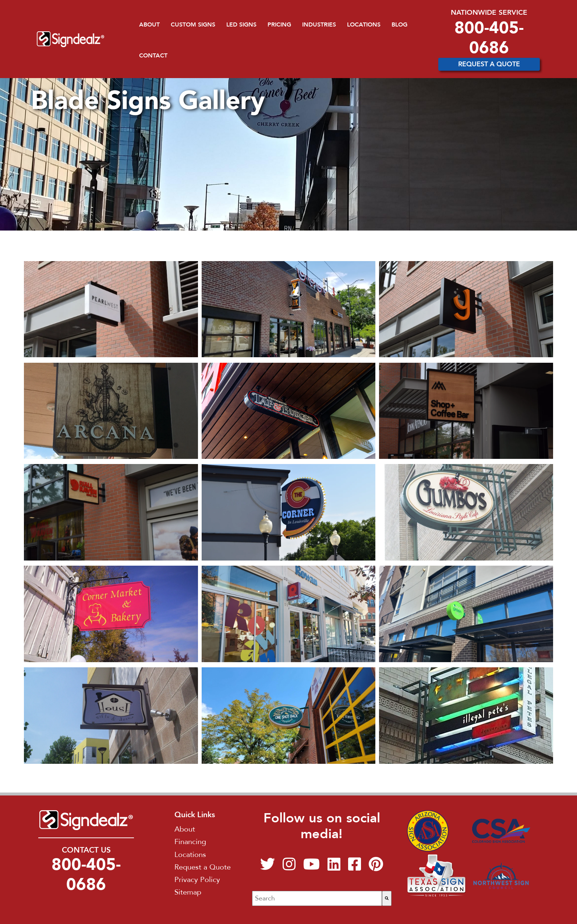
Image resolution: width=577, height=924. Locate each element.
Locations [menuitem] (364, 25)
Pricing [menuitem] (279, 25)
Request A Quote (489, 64)
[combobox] (317, 898)
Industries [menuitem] (319, 25)
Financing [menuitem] (190, 842)
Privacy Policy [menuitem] (197, 880)
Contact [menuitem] (153, 56)
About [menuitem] (149, 25)
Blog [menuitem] (399, 25)
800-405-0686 (489, 38)
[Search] (387, 898)
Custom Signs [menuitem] (193, 25)
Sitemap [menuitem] (188, 892)
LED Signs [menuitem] (241, 25)
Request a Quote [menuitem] (203, 867)
